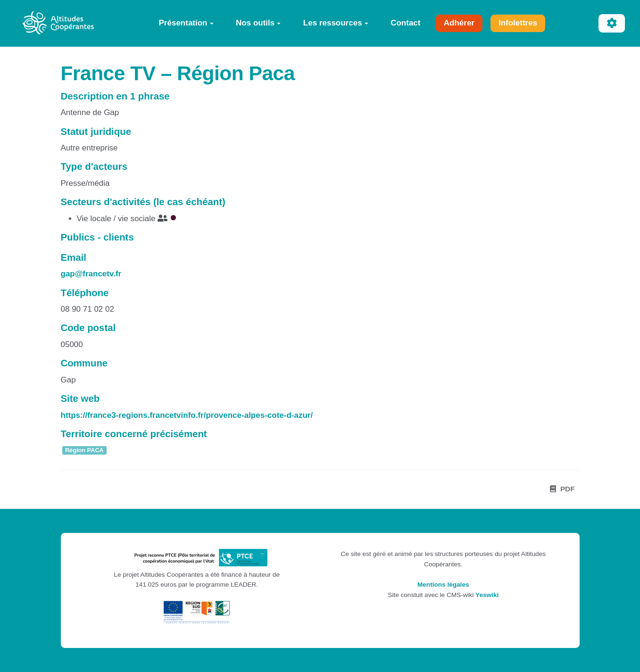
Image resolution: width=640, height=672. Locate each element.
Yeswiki (487, 595)
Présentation (186, 23)
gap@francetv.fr (91, 274)
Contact (405, 23)
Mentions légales (443, 585)
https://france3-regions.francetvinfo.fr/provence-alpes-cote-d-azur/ (187, 415)
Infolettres (518, 23)
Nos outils (258, 23)
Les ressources (336, 23)
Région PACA (84, 451)
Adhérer (459, 23)
